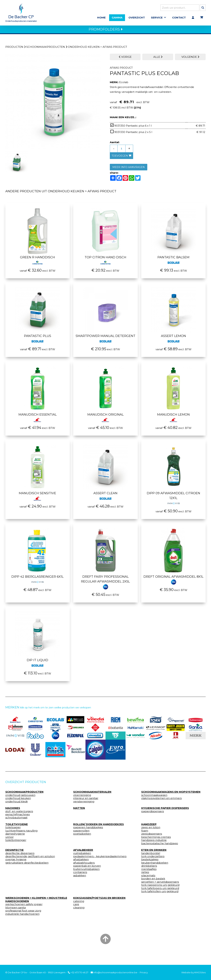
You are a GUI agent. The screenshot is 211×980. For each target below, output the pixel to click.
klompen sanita (16, 910)
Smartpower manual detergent (105, 340)
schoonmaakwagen (154, 797)
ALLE (158, 59)
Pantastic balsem (173, 262)
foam (145, 833)
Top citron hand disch (105, 262)
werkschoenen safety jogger (24, 906)
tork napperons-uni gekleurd (160, 887)
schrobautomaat (16, 820)
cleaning (79, 910)
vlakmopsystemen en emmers (161, 800)
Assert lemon (173, 340)
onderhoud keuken (84, 49)
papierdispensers (153, 813)
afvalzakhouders (84, 865)
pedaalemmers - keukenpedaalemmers (100, 858)
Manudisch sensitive (37, 498)
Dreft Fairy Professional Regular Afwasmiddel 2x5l (105, 583)
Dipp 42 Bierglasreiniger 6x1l (37, 581)
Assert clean (105, 498)
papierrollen (81, 833)
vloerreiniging (82, 797)
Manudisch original (105, 419)
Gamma (117, 19)
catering (79, 903)
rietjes (145, 874)
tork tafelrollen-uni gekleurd (160, 893)
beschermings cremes (156, 839)
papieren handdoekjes (88, 829)
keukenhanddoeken (155, 865)
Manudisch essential (38, 419)
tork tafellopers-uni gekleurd (160, 890)
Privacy (144, 972)
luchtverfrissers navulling (21, 833)
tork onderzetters (153, 858)
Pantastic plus (38, 340)
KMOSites (200, 972)
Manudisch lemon (173, 419)
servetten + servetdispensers (160, 884)
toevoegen (121, 158)
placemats (148, 878)
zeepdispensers (152, 836)
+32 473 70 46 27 (78, 972)
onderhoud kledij (16, 803)
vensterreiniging (84, 803)
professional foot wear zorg (23, 913)
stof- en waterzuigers (19, 813)
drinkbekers (149, 868)
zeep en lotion (151, 829)
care (76, 906)
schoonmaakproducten (46, 49)
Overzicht (137, 19)
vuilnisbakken (82, 855)
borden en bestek (153, 881)
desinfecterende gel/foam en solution (30, 858)
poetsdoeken (82, 836)
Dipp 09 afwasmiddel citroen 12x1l (173, 500)
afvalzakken (81, 862)
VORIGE (125, 59)
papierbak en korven (87, 868)
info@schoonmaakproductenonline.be (114, 972)
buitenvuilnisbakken (86, 871)
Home (101, 19)
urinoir (9, 839)
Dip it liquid (37, 664)
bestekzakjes (150, 862)
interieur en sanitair (86, 800)
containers (80, 874)
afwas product (115, 49)
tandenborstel (151, 855)
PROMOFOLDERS (105, 31)
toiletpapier (13, 829)
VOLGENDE (190, 59)
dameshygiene (15, 836)
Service (157, 19)
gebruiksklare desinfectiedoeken (27, 865)
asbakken (80, 878)
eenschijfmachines (18, 817)
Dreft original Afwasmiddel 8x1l (173, 581)
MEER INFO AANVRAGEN (129, 169)
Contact (179, 19)
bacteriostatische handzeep (160, 845)
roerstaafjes (149, 871)
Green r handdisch (37, 262)
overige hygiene (16, 862)
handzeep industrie (154, 842)
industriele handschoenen (22, 916)
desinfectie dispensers (20, 855)
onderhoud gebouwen (20, 797)
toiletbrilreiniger (16, 842)
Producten (14, 49)
